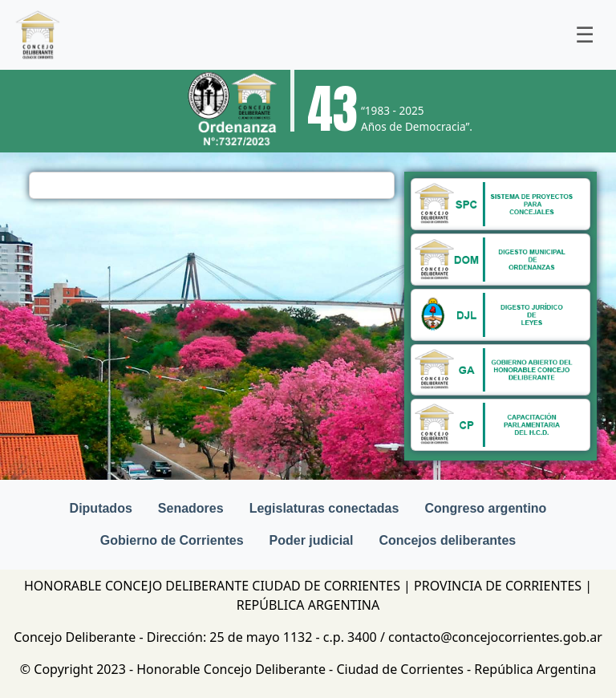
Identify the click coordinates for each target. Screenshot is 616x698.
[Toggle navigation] (585, 35)
